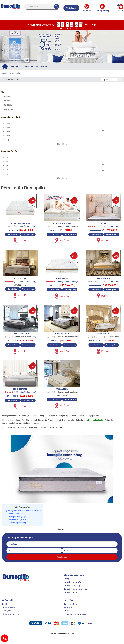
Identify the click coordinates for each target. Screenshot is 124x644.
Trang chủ (14, 66)
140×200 (8, 132)
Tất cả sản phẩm (71, 8)
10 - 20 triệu (8, 101)
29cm (7, 170)
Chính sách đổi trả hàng (72, 586)
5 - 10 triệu (8, 97)
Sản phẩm (24, 66)
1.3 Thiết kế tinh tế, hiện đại (17, 520)
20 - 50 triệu (8, 105)
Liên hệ (66, 579)
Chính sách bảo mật (71, 592)
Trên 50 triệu (8, 109)
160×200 (8, 136)
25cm (7, 157)
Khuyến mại (68, 607)
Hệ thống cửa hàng (102, 8)
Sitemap (67, 611)
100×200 (8, 123)
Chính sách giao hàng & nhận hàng (75, 589)
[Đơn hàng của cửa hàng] (111, 80)
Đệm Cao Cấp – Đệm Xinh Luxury (75, 614)
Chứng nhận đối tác (70, 604)
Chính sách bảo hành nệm (73, 582)
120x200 (8, 127)
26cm (7, 161)
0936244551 (87, 8)
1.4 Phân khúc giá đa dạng (16, 523)
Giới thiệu (5, 604)
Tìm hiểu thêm (91, 25)
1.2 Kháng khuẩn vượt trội (16, 517)
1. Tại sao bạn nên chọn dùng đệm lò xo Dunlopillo (22, 511)
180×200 (8, 140)
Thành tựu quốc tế (8, 611)
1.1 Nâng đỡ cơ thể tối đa (16, 514)
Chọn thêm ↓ (62, 144)
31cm (7, 174)
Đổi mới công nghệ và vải (10, 614)
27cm (7, 166)
